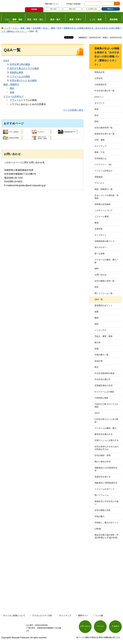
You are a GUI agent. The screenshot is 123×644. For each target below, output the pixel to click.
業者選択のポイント (104, 305)
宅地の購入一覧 (102, 355)
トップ (7, 28)
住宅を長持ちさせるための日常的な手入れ (107, 448)
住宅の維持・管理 (103, 455)
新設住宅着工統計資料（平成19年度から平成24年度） (107, 536)
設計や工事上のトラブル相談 (24, 68)
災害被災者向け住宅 (104, 385)
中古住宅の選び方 (103, 379)
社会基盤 (37, 28)
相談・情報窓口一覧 (104, 189)
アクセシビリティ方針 (42, 616)
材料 (97, 269)
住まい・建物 (49, 28)
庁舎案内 (115, 626)
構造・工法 (100, 152)
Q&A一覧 (99, 299)
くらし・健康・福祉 (21, 28)
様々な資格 (100, 254)
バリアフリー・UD (103, 165)
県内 (12, 88)
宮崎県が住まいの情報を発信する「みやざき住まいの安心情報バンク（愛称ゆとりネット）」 (107, 56)
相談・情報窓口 (11, 84)
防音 (97, 287)
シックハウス (101, 330)
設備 (97, 349)
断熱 (97, 318)
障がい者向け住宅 (103, 462)
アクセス (100, 626)
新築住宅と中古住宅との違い (107, 503)
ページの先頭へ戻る (73, 110)
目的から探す (53, 9)
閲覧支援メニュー (52, 4)
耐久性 (98, 342)
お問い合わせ (101, 275)
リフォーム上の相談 (20, 77)
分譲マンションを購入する (107, 440)
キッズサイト (101, 235)
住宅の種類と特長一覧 (105, 281)
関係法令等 (100, 72)
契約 (97, 324)
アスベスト (100, 183)
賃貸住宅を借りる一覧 (105, 134)
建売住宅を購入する (104, 434)
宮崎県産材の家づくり (105, 241)
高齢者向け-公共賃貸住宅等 (106, 469)
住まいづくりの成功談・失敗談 (107, 197)
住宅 (59, 28)
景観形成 (99, 177)
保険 (97, 312)
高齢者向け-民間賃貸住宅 (106, 483)
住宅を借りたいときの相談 (23, 80)
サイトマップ (101, 146)
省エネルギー (101, 247)
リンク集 (99, 616)
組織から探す (72, 9)
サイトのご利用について (14, 616)
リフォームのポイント (105, 489)
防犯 (97, 121)
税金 (97, 109)
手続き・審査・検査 (104, 336)
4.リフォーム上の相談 (104, 392)
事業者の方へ (111, 9)
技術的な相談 (16, 72)
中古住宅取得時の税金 (105, 373)
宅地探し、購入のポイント (107, 523)
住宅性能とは (101, 158)
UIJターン (99, 97)
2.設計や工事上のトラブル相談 (106, 405)
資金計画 (99, 361)
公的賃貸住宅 (101, 85)
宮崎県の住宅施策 (103, 204)
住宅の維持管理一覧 (104, 128)
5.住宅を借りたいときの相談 (106, 421)
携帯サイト (83, 616)
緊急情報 (34, 9)
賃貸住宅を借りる (103, 477)
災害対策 (99, 229)
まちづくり (100, 103)
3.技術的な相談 (101, 398)
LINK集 (98, 529)
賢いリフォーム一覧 (104, 293)
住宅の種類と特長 (103, 510)
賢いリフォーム (102, 495)
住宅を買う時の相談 (20, 64)
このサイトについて (104, 210)
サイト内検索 (87, 4)
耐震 (97, 223)
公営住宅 (99, 78)
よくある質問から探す (92, 9)
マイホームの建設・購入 (106, 428)
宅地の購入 (100, 516)
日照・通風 (100, 140)
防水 (97, 115)
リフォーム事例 (102, 217)
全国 (12, 92)
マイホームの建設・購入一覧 (107, 261)
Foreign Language (73, 4)
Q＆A (6, 61)
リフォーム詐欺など (13, 96)
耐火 (97, 367)
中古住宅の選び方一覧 (105, 91)
